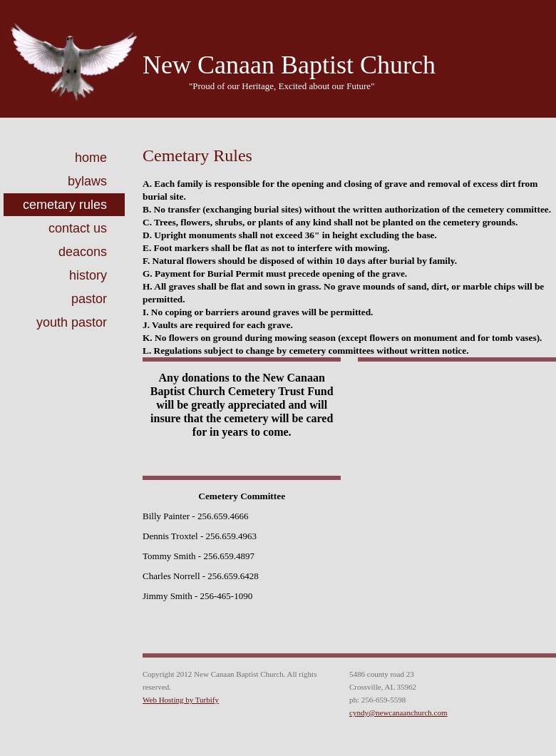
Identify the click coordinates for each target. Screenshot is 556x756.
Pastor (89, 299)
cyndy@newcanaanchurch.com (398, 712)
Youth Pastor (72, 322)
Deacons (83, 252)
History (88, 275)
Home (91, 158)
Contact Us (78, 228)
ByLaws (87, 181)
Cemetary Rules (65, 205)
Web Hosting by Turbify (181, 700)
